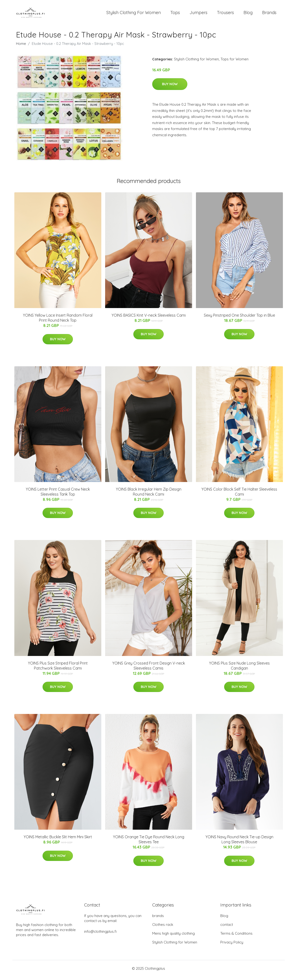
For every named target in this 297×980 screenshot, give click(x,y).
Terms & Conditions (236, 937)
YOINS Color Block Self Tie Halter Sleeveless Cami (239, 495)
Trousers (225, 14)
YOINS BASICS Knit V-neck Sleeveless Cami (149, 319)
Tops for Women (235, 62)
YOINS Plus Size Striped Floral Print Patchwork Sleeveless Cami (58, 669)
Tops (175, 14)
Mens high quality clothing (173, 937)
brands (158, 919)
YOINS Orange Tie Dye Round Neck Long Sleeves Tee (149, 843)
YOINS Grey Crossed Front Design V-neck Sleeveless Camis (149, 669)
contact (227, 928)
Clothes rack (163, 928)
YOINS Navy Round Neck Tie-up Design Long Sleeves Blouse (239, 843)
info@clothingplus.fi (100, 935)
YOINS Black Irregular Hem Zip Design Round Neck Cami (149, 495)
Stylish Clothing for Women (196, 62)
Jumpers (198, 14)
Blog (248, 14)
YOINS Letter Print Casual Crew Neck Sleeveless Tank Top (58, 495)
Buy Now (170, 87)
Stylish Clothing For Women (134, 14)
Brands (269, 14)
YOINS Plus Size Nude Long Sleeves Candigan (239, 669)
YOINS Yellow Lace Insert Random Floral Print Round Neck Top (58, 321)
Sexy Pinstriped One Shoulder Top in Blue (239, 319)
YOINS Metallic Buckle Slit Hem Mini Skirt (58, 840)
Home (21, 47)
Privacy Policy (232, 946)
